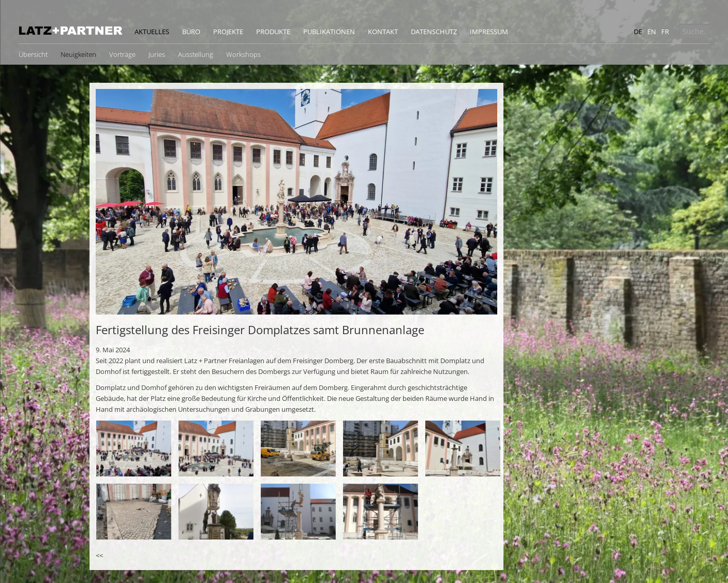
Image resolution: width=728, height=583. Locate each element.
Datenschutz (434, 32)
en (652, 32)
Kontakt (383, 32)
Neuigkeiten (78, 54)
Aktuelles (152, 32)
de (638, 32)
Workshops (243, 54)
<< (99, 556)
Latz (70, 31)
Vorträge (122, 54)
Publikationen (329, 32)
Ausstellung (196, 54)
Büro (191, 32)
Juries (157, 54)
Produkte (273, 32)
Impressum (489, 32)
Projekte (228, 32)
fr (665, 32)
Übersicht (33, 54)
